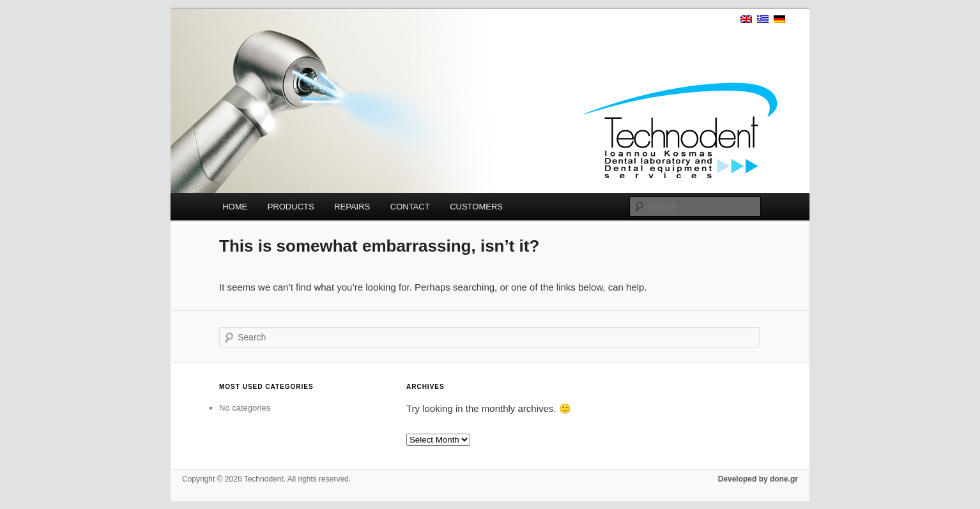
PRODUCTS (291, 207)
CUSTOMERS (476, 207)
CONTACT (410, 207)
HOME (235, 207)
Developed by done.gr (758, 479)
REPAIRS (352, 207)
